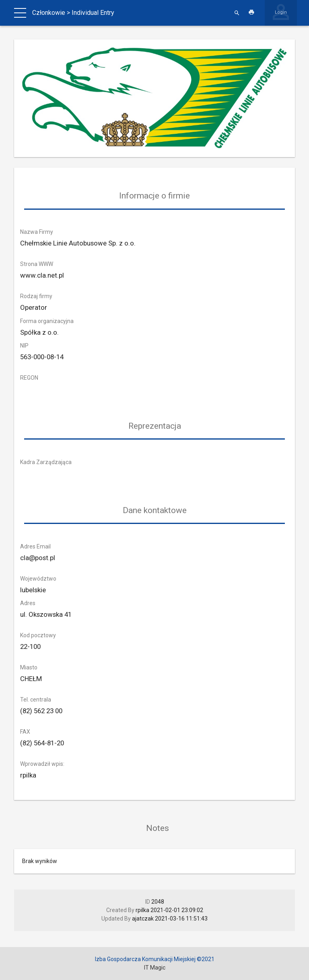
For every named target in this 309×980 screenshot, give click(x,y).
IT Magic (155, 968)
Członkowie (49, 13)
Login (281, 12)
